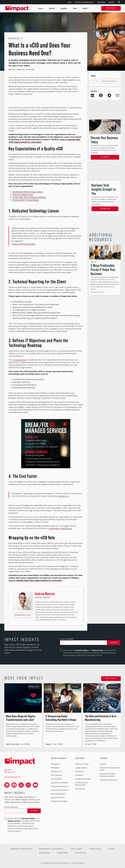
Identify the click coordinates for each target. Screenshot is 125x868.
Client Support (101, 2)
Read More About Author (23, 615)
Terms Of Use (80, 853)
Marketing (55, 768)
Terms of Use (97, 650)
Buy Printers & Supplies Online (85, 2)
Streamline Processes (109, 81)
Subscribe (111, 2)
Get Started (111, 8)
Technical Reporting (23, 194)
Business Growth (58, 798)
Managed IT (56, 764)
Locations (79, 775)
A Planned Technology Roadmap (29, 197)
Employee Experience (60, 786)
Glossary (103, 764)
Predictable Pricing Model (26, 200)
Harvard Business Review (24, 244)
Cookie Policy (63, 853)
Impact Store (95, 849)
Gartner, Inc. (63, 496)
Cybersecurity (57, 771)
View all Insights (111, 679)
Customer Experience (60, 790)
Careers (70, 2)
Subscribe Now (105, 209)
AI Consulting (56, 779)
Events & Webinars (83, 779)
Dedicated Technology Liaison (28, 192)
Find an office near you (13, 777)
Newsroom (80, 771)
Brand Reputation (58, 794)
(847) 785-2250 (10, 773)
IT (94, 81)
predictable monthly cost (60, 528)
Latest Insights (81, 768)
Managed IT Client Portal (21, 849)
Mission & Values (82, 764)
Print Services (56, 775)
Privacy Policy (82, 650)
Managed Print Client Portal (51, 849)
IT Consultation (19, 360)
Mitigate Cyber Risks (59, 801)
